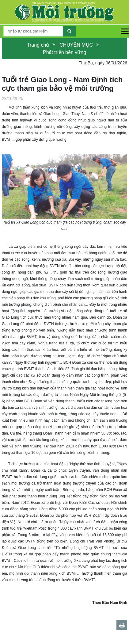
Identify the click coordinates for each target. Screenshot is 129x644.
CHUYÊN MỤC (76, 45)
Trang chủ (38, 45)
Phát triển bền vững (64, 52)
